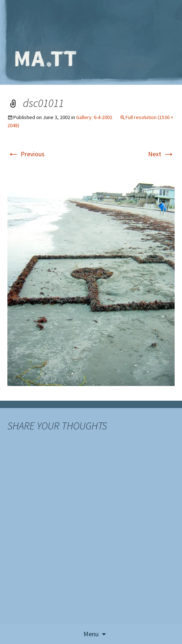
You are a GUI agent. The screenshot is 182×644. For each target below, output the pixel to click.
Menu (91, 634)
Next (161, 154)
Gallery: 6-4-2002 (94, 117)
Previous (26, 154)
